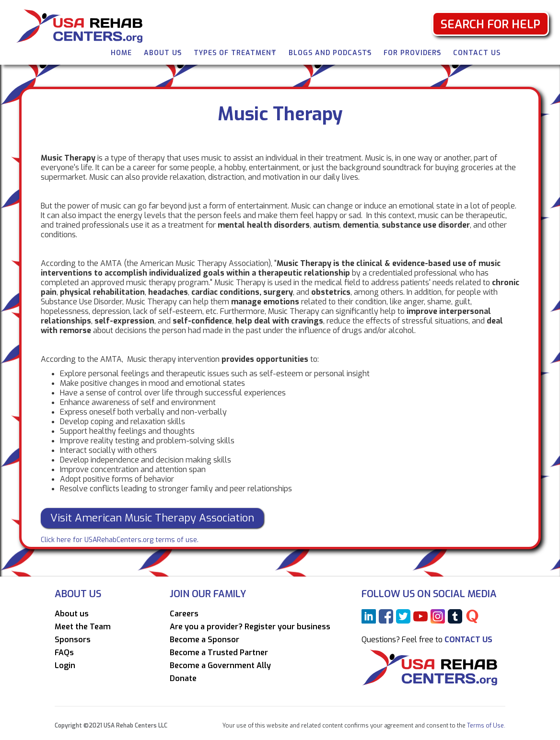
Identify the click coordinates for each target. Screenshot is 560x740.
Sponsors (73, 640)
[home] (83, 25)
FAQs (64, 653)
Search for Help (490, 24)
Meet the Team (83, 627)
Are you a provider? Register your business (250, 627)
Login (65, 666)
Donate (183, 679)
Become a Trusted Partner (219, 653)
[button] (163, 52)
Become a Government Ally (220, 666)
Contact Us (477, 53)
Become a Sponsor (204, 640)
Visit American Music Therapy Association (152, 518)
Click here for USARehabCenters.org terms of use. (120, 540)
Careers (184, 614)
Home (121, 53)
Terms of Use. (485, 726)
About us (72, 614)
